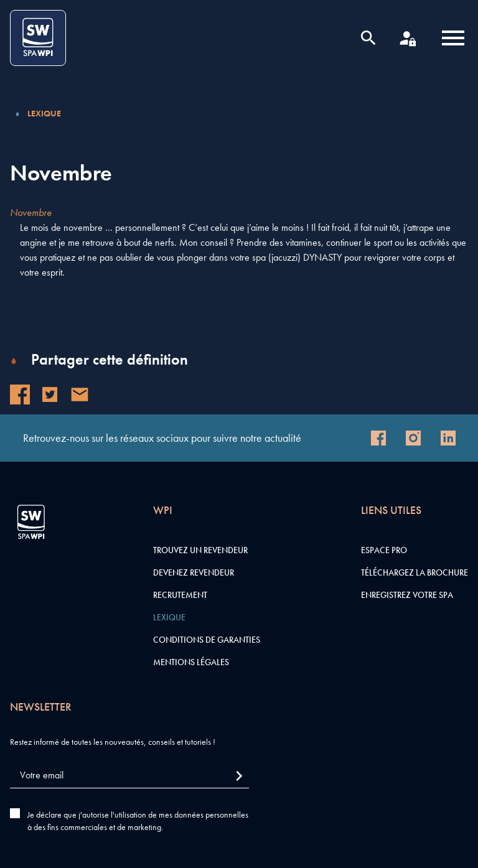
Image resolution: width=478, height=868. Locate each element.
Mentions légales (191, 662)
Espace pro (384, 550)
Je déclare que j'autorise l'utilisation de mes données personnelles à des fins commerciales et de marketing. (138, 821)
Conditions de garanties (207, 640)
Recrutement (180, 595)
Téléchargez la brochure (415, 572)
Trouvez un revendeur (200, 550)
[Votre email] (129, 776)
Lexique (44, 113)
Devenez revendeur (194, 572)
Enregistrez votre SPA (407, 595)
